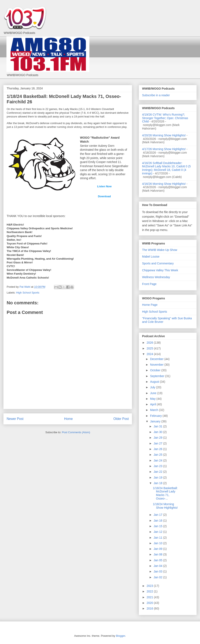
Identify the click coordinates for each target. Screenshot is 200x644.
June (154, 393)
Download (104, 196)
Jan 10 (158, 543)
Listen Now (104, 186)
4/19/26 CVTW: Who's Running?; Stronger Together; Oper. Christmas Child (165, 118)
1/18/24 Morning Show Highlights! (165, 506)
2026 (150, 343)
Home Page (150, 305)
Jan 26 (158, 449)
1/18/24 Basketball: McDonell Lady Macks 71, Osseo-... (165, 493)
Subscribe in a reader (156, 95)
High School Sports (28, 293)
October (156, 370)
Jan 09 (158, 549)
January (156, 421)
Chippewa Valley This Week (160, 270)
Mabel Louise (151, 257)
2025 (150, 348)
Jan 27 (158, 443)
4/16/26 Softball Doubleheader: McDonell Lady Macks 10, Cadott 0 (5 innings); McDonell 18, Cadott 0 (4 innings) (166, 168)
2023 (150, 586)
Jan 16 (158, 521)
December (157, 359)
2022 (150, 591)
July (153, 387)
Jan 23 (158, 466)
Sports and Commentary (158, 263)
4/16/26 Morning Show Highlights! (164, 184)
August (155, 382)
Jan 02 (158, 577)
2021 (150, 597)
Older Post (121, 419)
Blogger (120, 636)
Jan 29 (158, 438)
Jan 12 (158, 532)
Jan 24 (158, 460)
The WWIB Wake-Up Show (160, 250)
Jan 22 (158, 472)
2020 (150, 603)
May (153, 399)
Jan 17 (158, 515)
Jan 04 (158, 566)
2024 (150, 354)
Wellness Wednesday (156, 277)
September (157, 376)
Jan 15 (158, 526)
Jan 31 (158, 426)
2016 (150, 608)
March (154, 410)
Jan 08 (158, 554)
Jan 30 (158, 432)
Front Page (149, 284)
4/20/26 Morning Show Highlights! (164, 135)
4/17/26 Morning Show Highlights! (164, 149)
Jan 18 (158, 483)
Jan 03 (158, 571)
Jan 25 (158, 455)
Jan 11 (158, 538)
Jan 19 (158, 477)
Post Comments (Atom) (76, 432)
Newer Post (15, 419)
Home (69, 419)
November (157, 365)
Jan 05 (158, 560)
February (156, 416)
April (153, 404)
